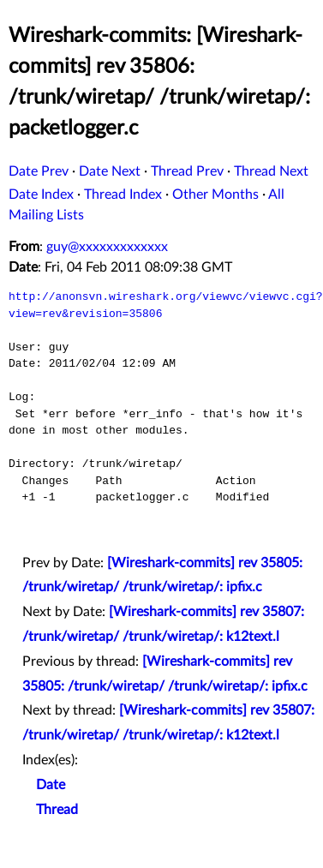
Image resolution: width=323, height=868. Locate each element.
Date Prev (39, 171)
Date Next (110, 171)
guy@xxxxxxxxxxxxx (107, 247)
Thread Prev (187, 171)
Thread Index (123, 195)
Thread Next (271, 171)
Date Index (41, 195)
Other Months (215, 195)
